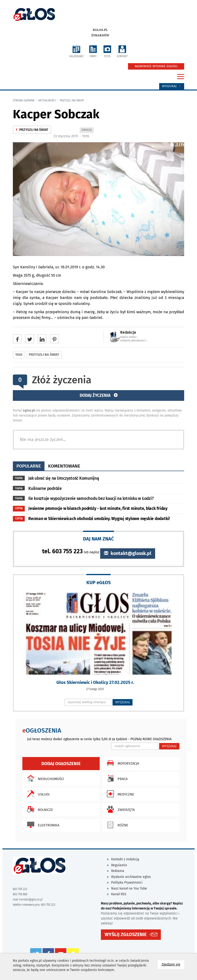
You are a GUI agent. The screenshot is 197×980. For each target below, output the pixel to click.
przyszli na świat (72, 100)
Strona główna (24, 100)
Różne (116, 825)
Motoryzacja (122, 763)
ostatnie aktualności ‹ (134, 341)
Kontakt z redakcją (125, 859)
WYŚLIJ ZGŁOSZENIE (126, 935)
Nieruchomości (44, 778)
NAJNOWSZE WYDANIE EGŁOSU (156, 66)
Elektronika (42, 825)
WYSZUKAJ (123, 702)
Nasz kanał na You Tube (129, 888)
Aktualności (47, 100)
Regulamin (119, 865)
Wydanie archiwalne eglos (131, 877)
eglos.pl (100, 30)
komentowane (64, 466)
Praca (116, 778)
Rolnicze (39, 809)
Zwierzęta (120, 809)
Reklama (118, 871)
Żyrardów (100, 35)
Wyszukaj (172, 86)
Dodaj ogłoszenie (61, 764)
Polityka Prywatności (127, 883)
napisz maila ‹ (129, 337)
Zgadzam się (173, 964)
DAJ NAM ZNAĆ (98, 539)
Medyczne (119, 794)
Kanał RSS (119, 894)
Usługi (37, 794)
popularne (29, 466)
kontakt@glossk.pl (128, 553)
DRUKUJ (88, 130)
